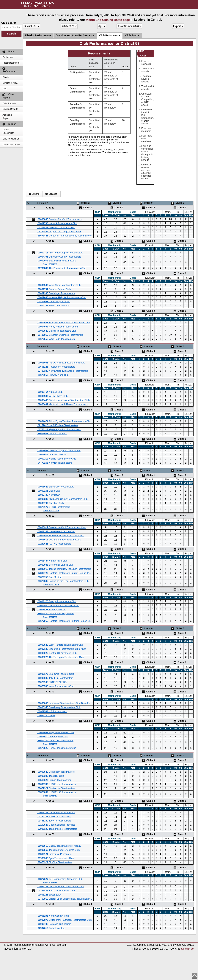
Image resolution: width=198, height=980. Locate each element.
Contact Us (188, 949)
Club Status (132, 35)
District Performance (38, 35)
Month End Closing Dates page (108, 20)
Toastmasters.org (11, 63)
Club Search (9, 23)
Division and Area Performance (75, 35)
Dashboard (8, 57)
